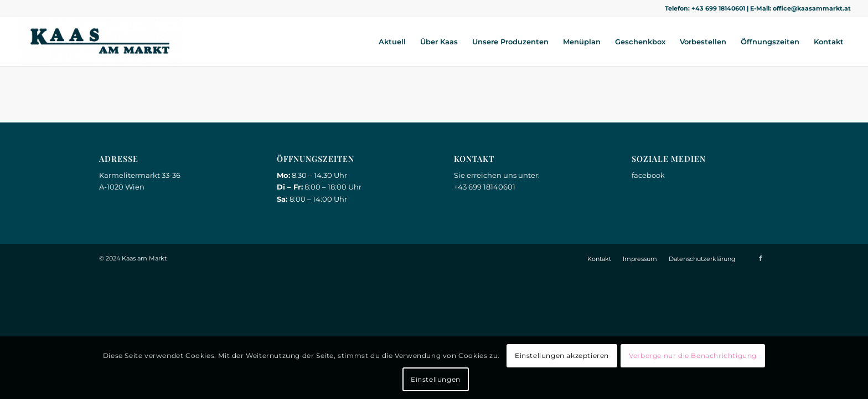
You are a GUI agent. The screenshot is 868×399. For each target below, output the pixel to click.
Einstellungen (436, 379)
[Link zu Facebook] (761, 258)
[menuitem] (392, 42)
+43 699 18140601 (718, 8)
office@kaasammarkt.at (812, 8)
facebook (648, 175)
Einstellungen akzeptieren (562, 355)
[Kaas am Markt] (100, 42)
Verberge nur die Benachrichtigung (693, 355)
